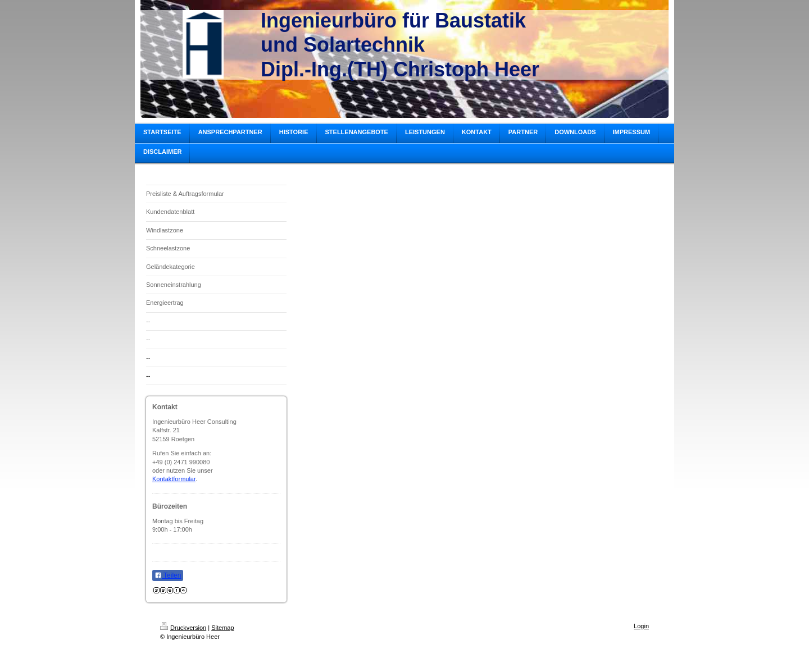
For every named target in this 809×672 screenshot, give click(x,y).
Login (641, 626)
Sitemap (222, 628)
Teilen (168, 575)
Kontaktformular (174, 479)
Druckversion (183, 628)
